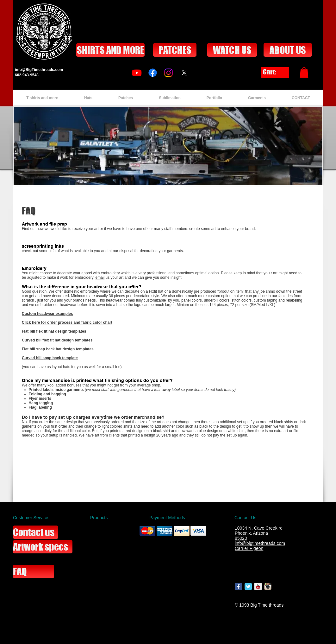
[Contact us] (36, 532)
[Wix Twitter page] (248, 587)
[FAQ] (34, 571)
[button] (304, 72)
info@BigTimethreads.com (39, 70)
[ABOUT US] (288, 50)
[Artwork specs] (43, 547)
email (100, 277)
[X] (184, 73)
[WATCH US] (232, 50)
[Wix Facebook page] (238, 587)
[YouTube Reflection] (258, 587)
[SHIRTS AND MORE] (110, 50)
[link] (275, 72)
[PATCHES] (175, 50)
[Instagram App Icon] (268, 587)
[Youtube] (137, 73)
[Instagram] (168, 73)
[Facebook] (153, 73)
